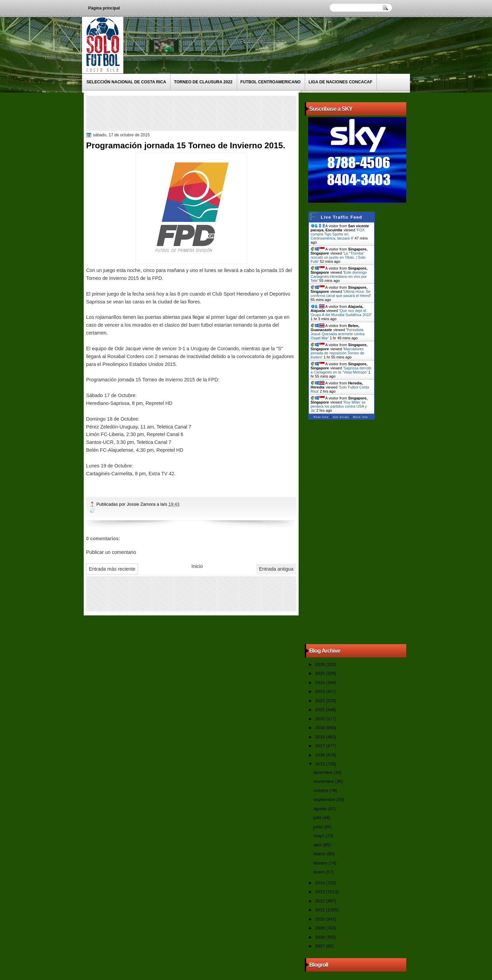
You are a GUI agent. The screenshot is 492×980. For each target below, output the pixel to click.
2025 (320, 673)
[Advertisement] (212, 113)
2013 (320, 892)
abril (318, 845)
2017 (320, 746)
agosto (320, 809)
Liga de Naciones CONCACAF (340, 82)
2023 (320, 691)
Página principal (104, 8)
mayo (319, 836)
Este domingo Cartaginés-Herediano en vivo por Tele (339, 276)
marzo (320, 854)
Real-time (321, 417)
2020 (320, 719)
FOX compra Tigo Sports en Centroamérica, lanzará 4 (338, 234)
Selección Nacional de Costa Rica (126, 82)
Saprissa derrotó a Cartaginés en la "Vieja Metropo (341, 370)
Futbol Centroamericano (271, 82)
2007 (320, 946)
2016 (320, 755)
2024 (320, 683)
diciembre (323, 772)
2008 (320, 937)
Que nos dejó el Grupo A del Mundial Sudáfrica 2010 (341, 313)
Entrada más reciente (112, 569)
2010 (320, 919)
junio (319, 827)
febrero (321, 863)
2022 (320, 701)
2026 (320, 664)
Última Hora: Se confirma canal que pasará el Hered (340, 294)
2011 (320, 910)
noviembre (324, 781)
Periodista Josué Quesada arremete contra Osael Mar (338, 334)
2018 (320, 737)
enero (319, 872)
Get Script (341, 417)
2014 (320, 883)
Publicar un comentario (111, 552)
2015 (320, 764)
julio (318, 818)
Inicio (197, 566)
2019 (320, 728)
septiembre (325, 799)
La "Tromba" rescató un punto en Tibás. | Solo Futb (338, 257)
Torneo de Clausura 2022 (203, 82)
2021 (320, 710)
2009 (320, 928)
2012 (320, 901)
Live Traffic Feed (341, 217)
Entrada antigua (276, 569)
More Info (360, 417)
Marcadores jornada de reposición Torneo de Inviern (337, 353)
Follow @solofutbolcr (263, 41)
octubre (321, 791)
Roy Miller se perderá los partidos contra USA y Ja (339, 406)
